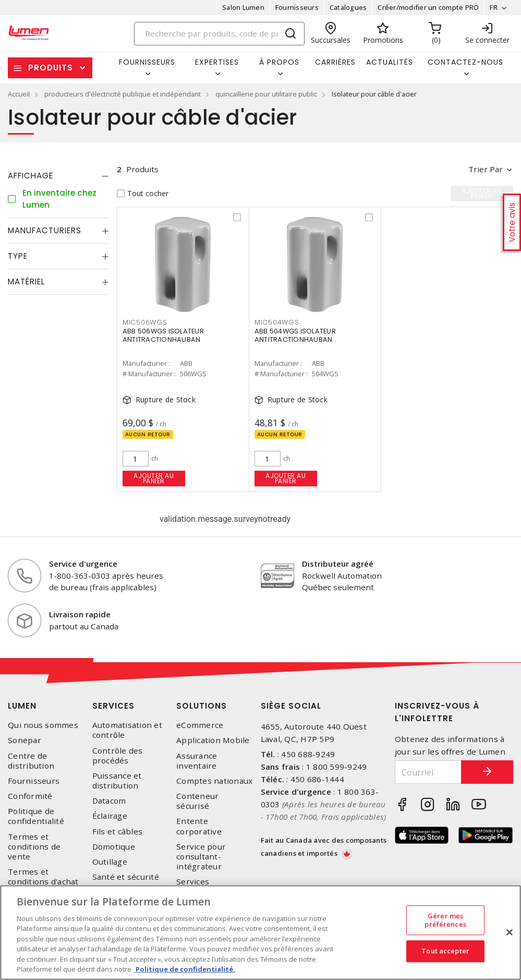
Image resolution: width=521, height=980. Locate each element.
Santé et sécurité (126, 877)
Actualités (390, 62)
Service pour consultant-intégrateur (201, 857)
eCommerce (200, 725)
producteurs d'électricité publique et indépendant (123, 94)
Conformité (30, 796)
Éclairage (110, 816)
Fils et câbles (118, 832)
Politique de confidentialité (36, 816)
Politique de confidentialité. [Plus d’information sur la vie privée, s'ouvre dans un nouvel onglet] (185, 969)
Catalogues (348, 7)
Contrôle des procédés (118, 756)
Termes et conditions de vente (34, 847)
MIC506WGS (145, 322)
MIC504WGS (277, 322)
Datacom (109, 801)
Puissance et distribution (117, 781)
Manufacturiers (45, 230)
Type (18, 256)
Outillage (110, 862)
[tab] (58, 176)
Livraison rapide (80, 614)
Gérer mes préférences (445, 920)
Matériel (26, 282)
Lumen (22, 706)
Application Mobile (213, 740)
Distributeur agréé (338, 564)
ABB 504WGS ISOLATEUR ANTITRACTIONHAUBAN (295, 335)
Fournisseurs (297, 7)
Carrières (335, 62)
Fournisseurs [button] (147, 62)
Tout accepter (445, 951)
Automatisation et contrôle (127, 730)
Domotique (114, 847)
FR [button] (494, 7)
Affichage (31, 176)
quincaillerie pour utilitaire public (266, 94)
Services (113, 706)
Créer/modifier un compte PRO (428, 7)
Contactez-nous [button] (465, 62)
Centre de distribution (31, 761)
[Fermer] (510, 932)
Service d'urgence (83, 564)
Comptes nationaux (214, 781)
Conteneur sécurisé (197, 801)
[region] (260, 933)
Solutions (202, 706)
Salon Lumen (243, 7)
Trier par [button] (486, 169)
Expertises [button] (217, 62)
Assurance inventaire (197, 761)
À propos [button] (279, 62)
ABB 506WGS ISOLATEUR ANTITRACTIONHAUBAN (163, 335)
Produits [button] (51, 68)
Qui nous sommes (43, 725)
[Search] (219, 34)
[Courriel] (428, 772)
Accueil (19, 94)
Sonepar (25, 740)
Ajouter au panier (154, 478)
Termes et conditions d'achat (43, 877)
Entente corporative (199, 826)
